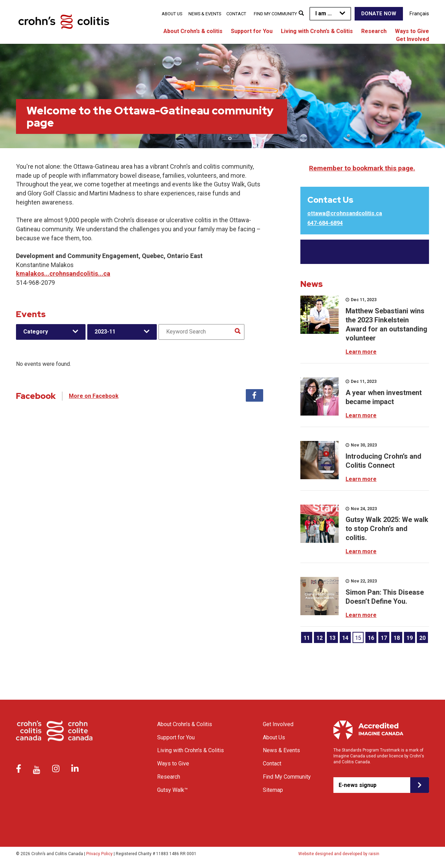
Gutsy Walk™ (172, 790)
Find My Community (275, 14)
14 (345, 638)
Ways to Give (412, 31)
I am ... (323, 13)
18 (397, 638)
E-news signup (358, 785)
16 (371, 638)
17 (384, 638)
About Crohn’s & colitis (193, 31)
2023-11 (105, 332)
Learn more (361, 352)
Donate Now (379, 14)
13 (332, 638)
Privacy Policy (99, 854)
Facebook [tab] (254, 395)
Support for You (252, 31)
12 (319, 638)
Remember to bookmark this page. (362, 168)
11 (307, 638)
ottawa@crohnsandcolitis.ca (345, 213)
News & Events (205, 14)
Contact (236, 14)
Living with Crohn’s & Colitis (317, 31)
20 (422, 638)
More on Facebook (94, 396)
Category (36, 332)
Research (374, 31)
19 (410, 638)
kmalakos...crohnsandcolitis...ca (63, 274)
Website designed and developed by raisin (339, 854)
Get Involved (412, 39)
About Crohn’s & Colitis (185, 724)
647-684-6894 (325, 223)
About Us (172, 14)
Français (419, 14)
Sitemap (273, 790)
